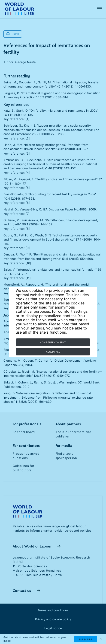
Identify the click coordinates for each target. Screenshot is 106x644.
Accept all (53, 352)
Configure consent (53, 342)
